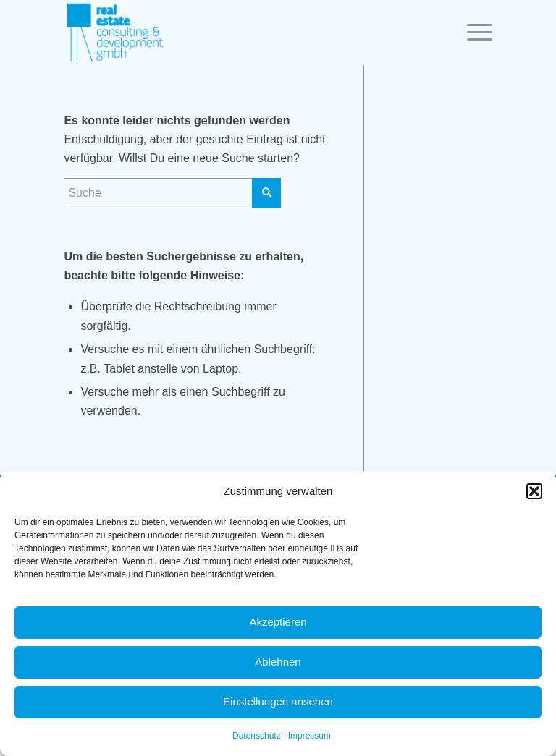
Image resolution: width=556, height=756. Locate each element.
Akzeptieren (278, 622)
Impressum (309, 736)
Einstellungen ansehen (278, 701)
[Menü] (472, 33)
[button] (534, 491)
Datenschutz (257, 736)
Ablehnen (278, 662)
